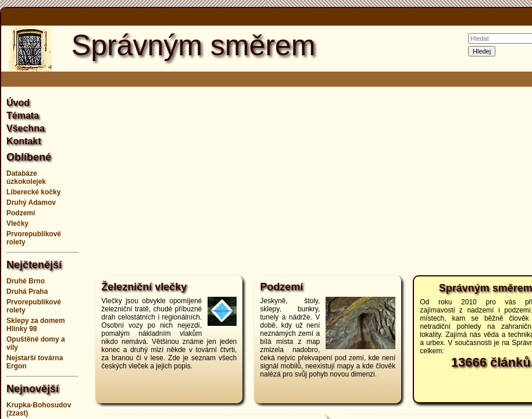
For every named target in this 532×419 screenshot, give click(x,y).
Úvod (18, 103)
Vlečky (17, 223)
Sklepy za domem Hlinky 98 (36, 325)
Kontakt (24, 141)
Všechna (26, 128)
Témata (23, 116)
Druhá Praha (27, 292)
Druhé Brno (26, 281)
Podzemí (21, 213)
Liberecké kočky (33, 192)
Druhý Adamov (31, 203)
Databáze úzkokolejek (26, 177)
